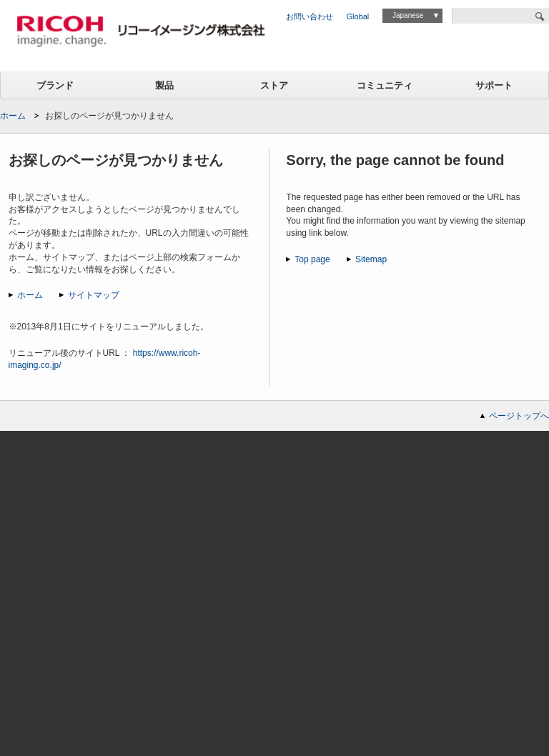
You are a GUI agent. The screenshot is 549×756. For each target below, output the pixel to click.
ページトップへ (519, 416)
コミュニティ (385, 85)
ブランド (55, 85)
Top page (312, 259)
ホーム (13, 116)
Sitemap (371, 259)
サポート (494, 85)
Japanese (408, 15)
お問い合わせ (310, 16)
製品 (164, 85)
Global (358, 16)
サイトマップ (94, 295)
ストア (274, 85)
